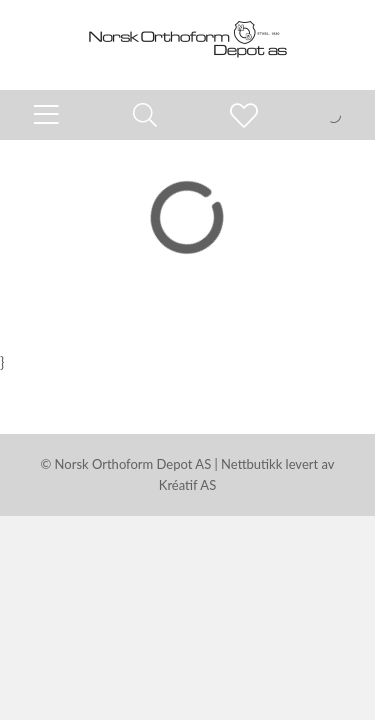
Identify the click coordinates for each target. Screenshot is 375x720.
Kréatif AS (187, 485)
